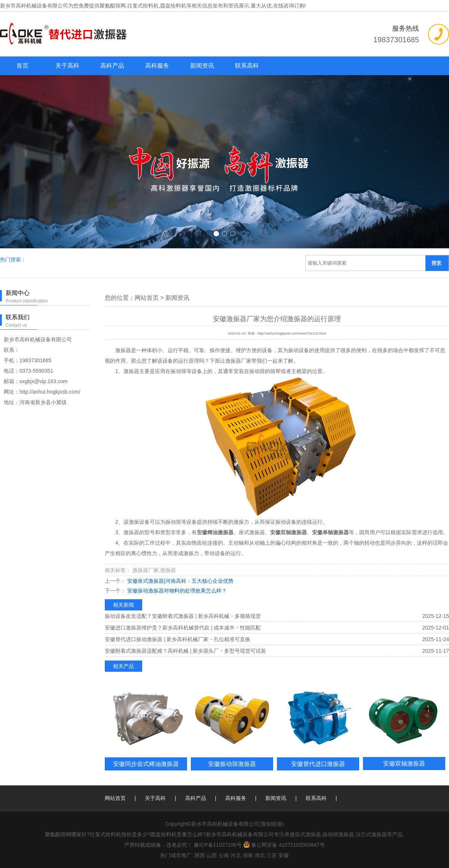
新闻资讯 (202, 66)
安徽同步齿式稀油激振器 (146, 764)
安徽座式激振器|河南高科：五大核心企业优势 (180, 581)
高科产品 (112, 66)
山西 (212, 855)
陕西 (200, 855)
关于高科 (67, 66)
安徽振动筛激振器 (232, 764)
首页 (22, 66)
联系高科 (247, 66)
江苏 (272, 855)
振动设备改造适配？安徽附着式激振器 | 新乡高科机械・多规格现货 (183, 616)
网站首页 (147, 298)
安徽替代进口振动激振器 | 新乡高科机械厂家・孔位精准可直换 (178, 639)
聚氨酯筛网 (113, 6)
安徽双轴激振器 (404, 763)
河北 (236, 855)
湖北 (260, 855)
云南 (224, 855)
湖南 (248, 855)
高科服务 (157, 66)
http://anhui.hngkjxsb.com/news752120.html (292, 333)
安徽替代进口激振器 (318, 764)
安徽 (284, 855)
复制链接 (272, 824)
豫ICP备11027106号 (218, 845)
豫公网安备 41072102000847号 (284, 845)
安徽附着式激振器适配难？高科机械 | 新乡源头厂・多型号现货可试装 (185, 651)
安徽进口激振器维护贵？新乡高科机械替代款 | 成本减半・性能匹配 (183, 628)
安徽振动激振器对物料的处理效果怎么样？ (176, 591)
